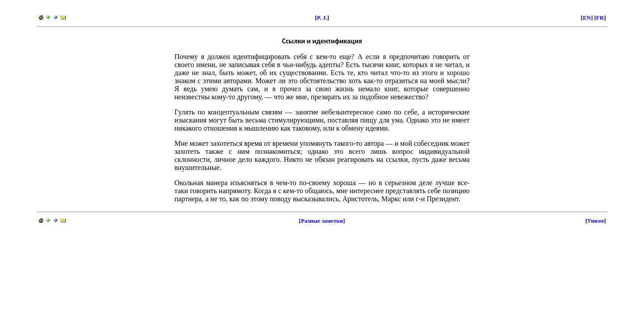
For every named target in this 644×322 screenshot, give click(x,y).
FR (600, 18)
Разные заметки (322, 221)
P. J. (322, 18)
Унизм (595, 221)
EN (587, 18)
